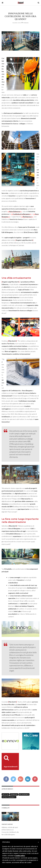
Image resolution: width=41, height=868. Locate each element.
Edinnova (14, 794)
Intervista (4, 813)
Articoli (6, 794)
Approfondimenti (9, 797)
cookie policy (20, 856)
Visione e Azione (7, 824)
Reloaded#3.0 (24, 794)
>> (15, 211)
